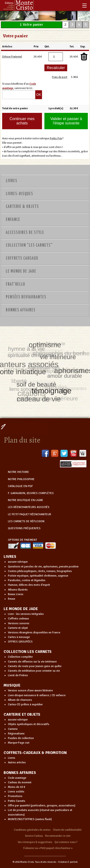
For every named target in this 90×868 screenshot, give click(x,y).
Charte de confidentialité (67, 830)
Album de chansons (20, 700)
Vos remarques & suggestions (35, 842)
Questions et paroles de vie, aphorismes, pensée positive (43, 567)
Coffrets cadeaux (18, 619)
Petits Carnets (17, 801)
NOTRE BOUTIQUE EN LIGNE (26, 500)
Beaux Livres (16, 594)
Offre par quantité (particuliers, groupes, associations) (42, 806)
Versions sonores (19, 623)
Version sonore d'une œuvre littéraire (30, 691)
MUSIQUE (12, 685)
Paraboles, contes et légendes (27, 580)
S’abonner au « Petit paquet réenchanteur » (48, 848)
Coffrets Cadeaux (22, 258)
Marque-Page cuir (19, 743)
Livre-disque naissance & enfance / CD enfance (37, 695)
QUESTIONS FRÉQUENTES (24, 528)
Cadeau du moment (20, 782)
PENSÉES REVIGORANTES (26, 297)
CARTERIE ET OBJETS (22, 714)
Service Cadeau (34, 836)
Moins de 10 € (17, 787)
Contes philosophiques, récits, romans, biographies (40, 571)
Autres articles (17, 762)
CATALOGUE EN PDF (20, 486)
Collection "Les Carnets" (29, 245)
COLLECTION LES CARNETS (28, 652)
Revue (12, 599)
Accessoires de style (25, 233)
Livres (12, 181)
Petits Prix (56, 138)
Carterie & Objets (22, 207)
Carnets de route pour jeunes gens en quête (35, 666)
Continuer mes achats (22, 121)
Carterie (13, 729)
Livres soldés (16, 792)
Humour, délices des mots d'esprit (29, 585)
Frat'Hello (15, 284)
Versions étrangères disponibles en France (34, 633)
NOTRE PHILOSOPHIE (21, 479)
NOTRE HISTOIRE (18, 472)
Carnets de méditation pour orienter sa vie (34, 671)
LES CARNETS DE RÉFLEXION (26, 521)
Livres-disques (19, 194)
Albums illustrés (18, 590)
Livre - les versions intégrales (26, 614)
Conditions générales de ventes (32, 830)
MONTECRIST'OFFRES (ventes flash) (30, 819)
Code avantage (17, 778)
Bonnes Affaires (21, 310)
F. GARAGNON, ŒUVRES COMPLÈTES (31, 493)
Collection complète (20, 657)
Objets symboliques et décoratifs (29, 724)
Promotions (15, 796)
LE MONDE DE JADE (21, 609)
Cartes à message (19, 637)
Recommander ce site (58, 836)
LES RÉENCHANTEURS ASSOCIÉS (29, 507)
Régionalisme (16, 734)
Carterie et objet (18, 628)
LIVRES (10, 557)
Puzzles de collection (21, 738)
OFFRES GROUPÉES (20, 642)
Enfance (13, 220)
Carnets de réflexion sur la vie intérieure (32, 662)
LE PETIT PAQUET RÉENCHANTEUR (30, 514)
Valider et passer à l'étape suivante (66, 121)
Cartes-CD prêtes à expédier (25, 704)
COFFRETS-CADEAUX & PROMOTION (35, 753)
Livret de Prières (18, 675)
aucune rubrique (18, 562)
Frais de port (60, 77)
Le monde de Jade (21, 271)
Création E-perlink (68, 862)
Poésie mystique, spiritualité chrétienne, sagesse (38, 576)
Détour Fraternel (12, 57)
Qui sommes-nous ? (66, 842)
